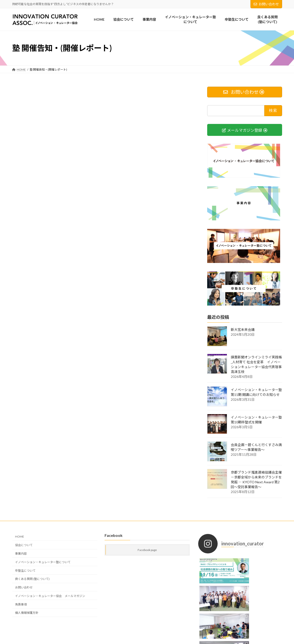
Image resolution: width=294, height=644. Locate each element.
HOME (20, 537)
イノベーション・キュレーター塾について (43, 562)
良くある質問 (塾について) (32, 579)
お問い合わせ (266, 4)
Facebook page (147, 550)
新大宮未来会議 (243, 330)
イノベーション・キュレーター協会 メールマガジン (50, 596)
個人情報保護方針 (27, 613)
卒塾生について (25, 571)
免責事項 (21, 604)
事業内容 (21, 554)
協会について (24, 545)
